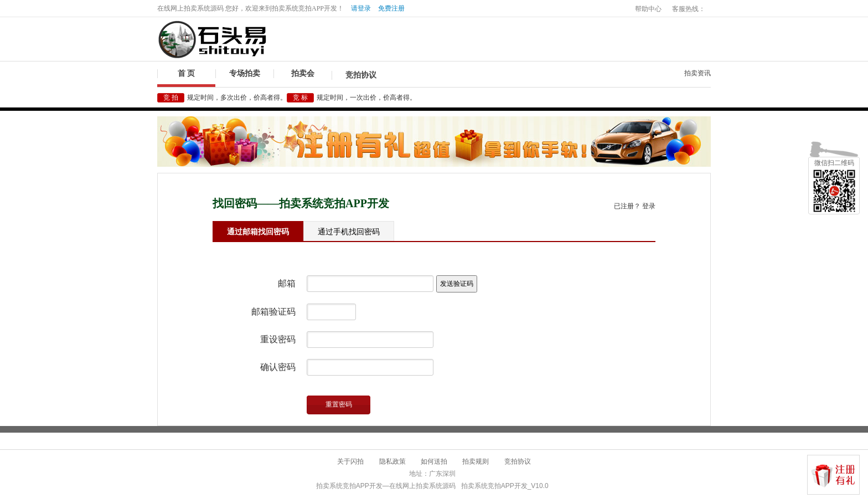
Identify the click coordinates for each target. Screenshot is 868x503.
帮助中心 (648, 9)
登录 (649, 206)
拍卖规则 (476, 461)
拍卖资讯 (697, 73)
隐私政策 (392, 461)
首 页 (187, 73)
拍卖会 (303, 73)
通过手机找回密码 (349, 232)
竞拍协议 (361, 75)
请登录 (361, 8)
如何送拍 (434, 461)
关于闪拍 (350, 461)
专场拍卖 (245, 73)
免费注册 (391, 8)
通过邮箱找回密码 (258, 232)
